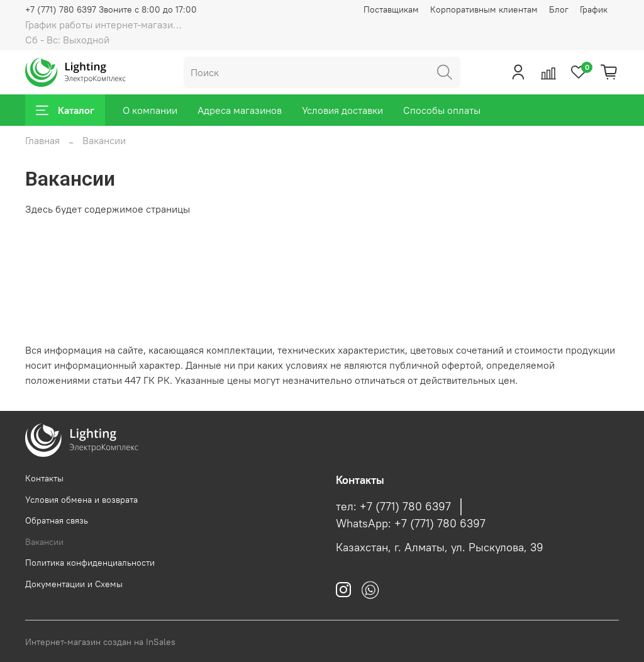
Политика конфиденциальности (90, 563)
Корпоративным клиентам (484, 9)
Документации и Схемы (74, 584)
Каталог (65, 110)
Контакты (44, 478)
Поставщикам (391, 9)
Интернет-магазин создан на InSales (100, 642)
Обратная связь (57, 520)
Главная (42, 140)
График (594, 9)
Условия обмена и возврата (81, 500)
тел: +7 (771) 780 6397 (393, 507)
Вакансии (44, 542)
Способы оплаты (442, 110)
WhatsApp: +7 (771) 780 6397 (411, 524)
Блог (559, 9)
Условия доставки (342, 110)
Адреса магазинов (240, 110)
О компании (150, 110)
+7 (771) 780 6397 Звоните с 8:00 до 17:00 (111, 9)
